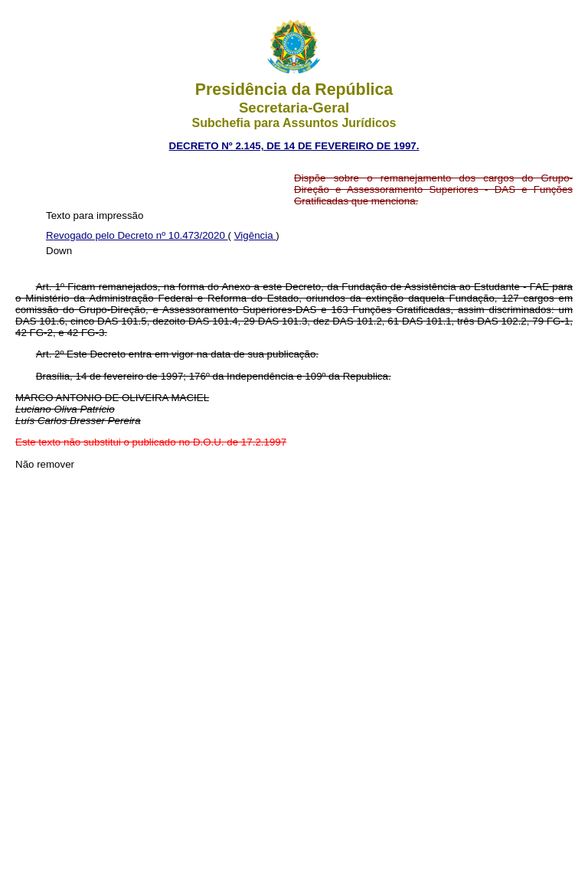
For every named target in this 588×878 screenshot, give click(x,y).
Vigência (255, 235)
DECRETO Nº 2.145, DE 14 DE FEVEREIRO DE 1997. (294, 146)
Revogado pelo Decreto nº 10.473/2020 (137, 235)
